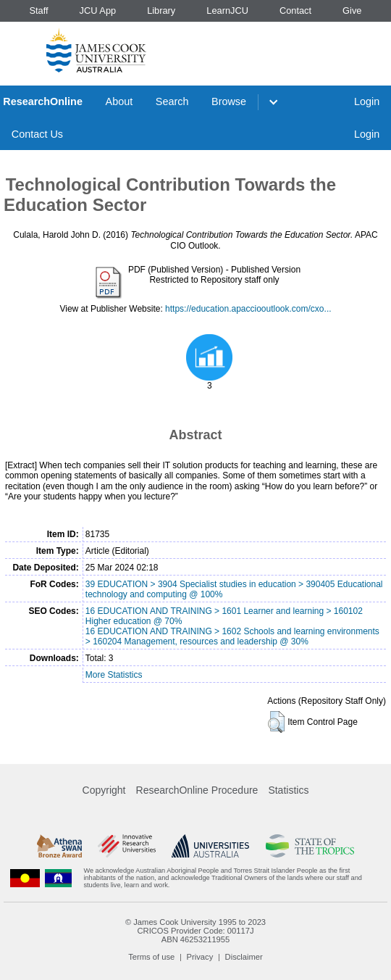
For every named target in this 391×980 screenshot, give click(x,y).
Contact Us (37, 134)
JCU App (98, 11)
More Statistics (114, 675)
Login (367, 101)
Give (352, 11)
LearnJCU (227, 11)
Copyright (104, 790)
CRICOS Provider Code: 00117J (195, 931)
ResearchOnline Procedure (197, 790)
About (119, 101)
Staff (38, 11)
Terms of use (151, 957)
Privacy (200, 957)
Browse (229, 101)
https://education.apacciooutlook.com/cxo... (248, 309)
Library (161, 11)
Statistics (288, 790)
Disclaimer (244, 957)
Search (172, 101)
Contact (295, 11)
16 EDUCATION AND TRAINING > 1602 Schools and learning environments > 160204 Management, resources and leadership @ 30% (232, 636)
